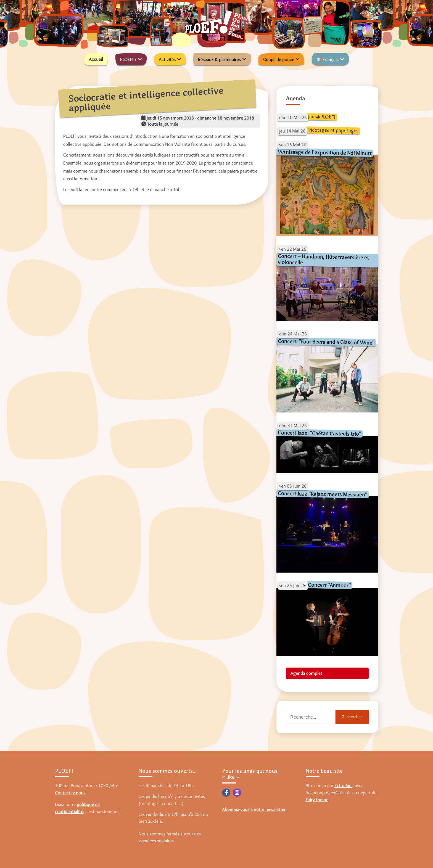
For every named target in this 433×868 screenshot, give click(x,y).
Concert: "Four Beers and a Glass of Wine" (326, 342)
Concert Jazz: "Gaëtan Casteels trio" (319, 433)
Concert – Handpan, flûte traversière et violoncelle (323, 259)
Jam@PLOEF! (322, 117)
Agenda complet (306, 673)
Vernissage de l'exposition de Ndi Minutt (324, 152)
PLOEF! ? (128, 59)
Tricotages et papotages (332, 130)
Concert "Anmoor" (329, 585)
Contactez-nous (70, 793)
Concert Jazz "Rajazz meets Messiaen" (322, 494)
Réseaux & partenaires (219, 59)
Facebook (226, 793)
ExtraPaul (344, 785)
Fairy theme (317, 800)
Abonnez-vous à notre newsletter (254, 809)
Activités (167, 59)
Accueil (96, 59)
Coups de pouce (279, 59)
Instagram (237, 793)
